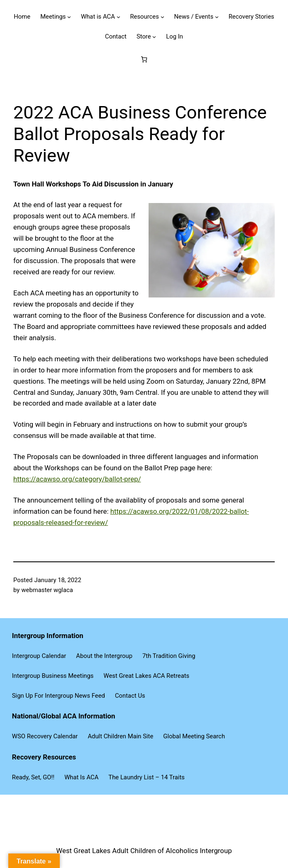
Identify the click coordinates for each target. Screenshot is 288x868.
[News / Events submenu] (217, 17)
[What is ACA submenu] (118, 17)
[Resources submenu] (162, 17)
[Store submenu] (154, 37)
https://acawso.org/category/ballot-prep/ (77, 479)
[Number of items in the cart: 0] (144, 59)
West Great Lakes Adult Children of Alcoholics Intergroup (144, 851)
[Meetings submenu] (69, 17)
